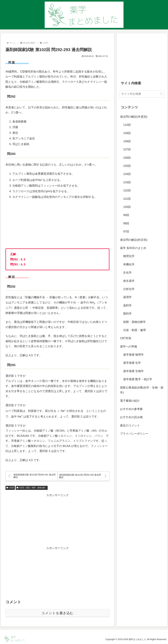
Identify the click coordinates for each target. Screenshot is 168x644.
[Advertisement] (57, 520)
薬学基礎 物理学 (133, 355)
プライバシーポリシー (134, 434)
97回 (126, 232)
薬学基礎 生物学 (133, 371)
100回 (127, 207)
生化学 (127, 273)
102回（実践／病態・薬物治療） (32, 488)
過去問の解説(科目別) (134, 240)
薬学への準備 (129, 347)
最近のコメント (130, 425)
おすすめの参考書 (131, 409)
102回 (10, 488)
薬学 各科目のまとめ (133, 248)
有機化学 (129, 264)
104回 (127, 174)
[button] (161, 94)
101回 (127, 199)
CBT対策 (126, 338)
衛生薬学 (129, 281)
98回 (126, 223)
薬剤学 (127, 305)
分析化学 (129, 289)
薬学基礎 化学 (132, 363)
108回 (127, 141)
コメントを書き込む (57, 613)
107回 (127, 149)
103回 (127, 182)
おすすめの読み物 (131, 417)
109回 (127, 133)
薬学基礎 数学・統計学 (138, 379)
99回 (126, 215)
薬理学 (127, 297)
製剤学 (127, 314)
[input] (142, 94)
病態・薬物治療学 (134, 322)
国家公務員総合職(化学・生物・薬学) (142, 390)
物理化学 (129, 256)
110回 (127, 125)
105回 (127, 166)
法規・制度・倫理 (134, 330)
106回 (127, 158)
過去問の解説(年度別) (134, 117)
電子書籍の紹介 (130, 401)
